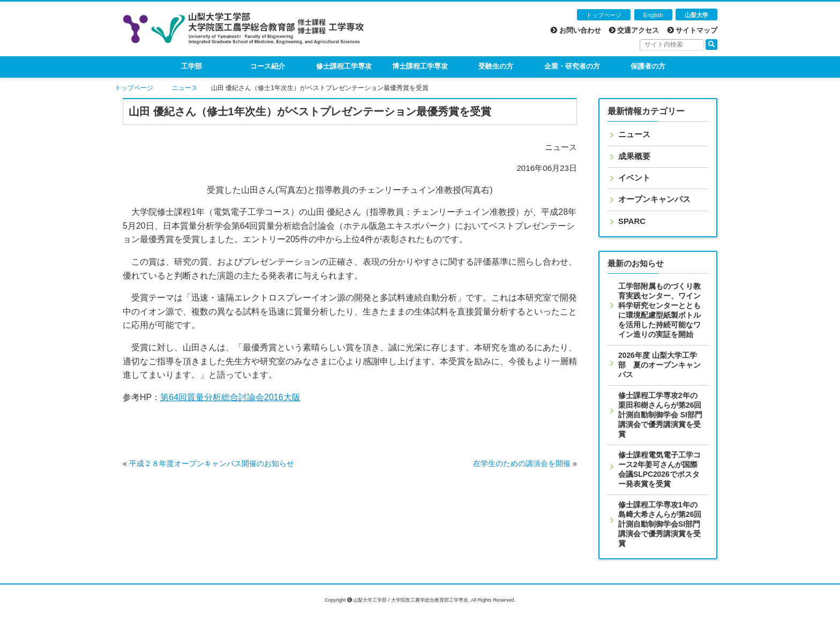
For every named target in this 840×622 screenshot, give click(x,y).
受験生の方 (496, 66)
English (653, 15)
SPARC (632, 221)
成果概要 (634, 156)
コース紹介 (268, 66)
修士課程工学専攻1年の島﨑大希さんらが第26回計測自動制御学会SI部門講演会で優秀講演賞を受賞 (660, 524)
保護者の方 (648, 66)
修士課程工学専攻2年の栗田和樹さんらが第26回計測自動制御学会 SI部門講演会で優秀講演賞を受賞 (660, 415)
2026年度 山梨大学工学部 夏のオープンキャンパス (659, 365)
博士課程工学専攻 (420, 66)
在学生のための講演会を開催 (522, 463)
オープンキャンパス (654, 199)
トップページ (604, 15)
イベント (634, 178)
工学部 (192, 66)
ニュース (185, 88)
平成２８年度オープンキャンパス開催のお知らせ (212, 463)
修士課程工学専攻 (344, 66)
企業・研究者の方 (572, 66)
